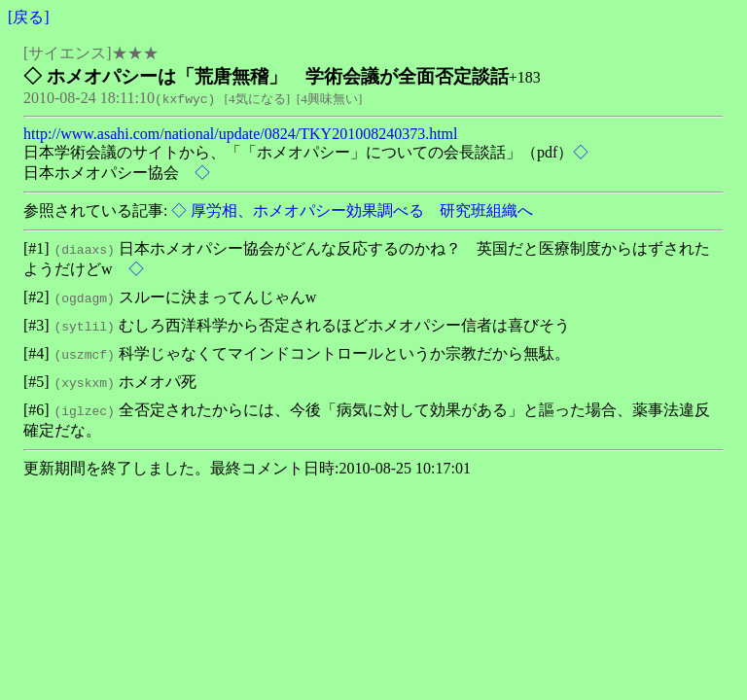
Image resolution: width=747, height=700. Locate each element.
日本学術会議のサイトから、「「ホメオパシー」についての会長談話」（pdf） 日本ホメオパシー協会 (306, 162)
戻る (28, 17)
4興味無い (329, 99)
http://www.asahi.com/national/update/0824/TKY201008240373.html (240, 134)
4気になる (257, 99)
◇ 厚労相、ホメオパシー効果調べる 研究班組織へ (350, 210)
